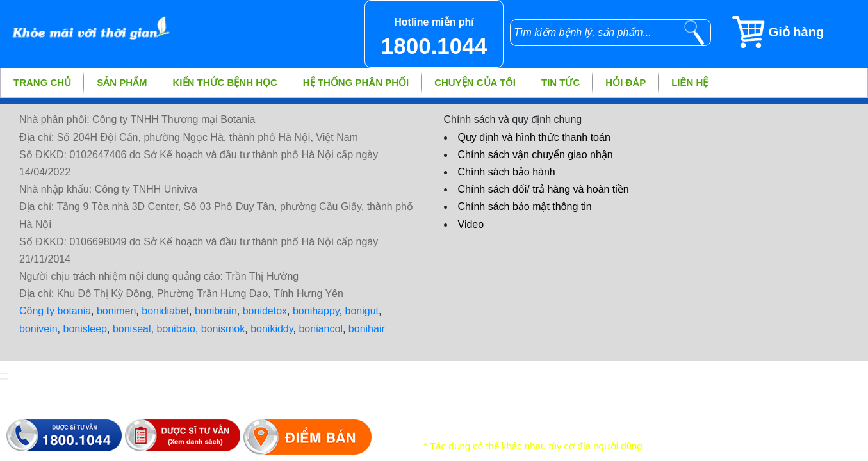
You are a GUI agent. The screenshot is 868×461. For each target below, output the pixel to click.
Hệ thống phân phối (356, 82)
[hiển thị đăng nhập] (4, 373)
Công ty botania (55, 311)
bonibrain (216, 311)
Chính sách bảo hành (507, 172)
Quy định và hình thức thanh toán (534, 137)
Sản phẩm (122, 82)
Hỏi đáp (626, 82)
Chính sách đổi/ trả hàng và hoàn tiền (544, 189)
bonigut (362, 311)
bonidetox (265, 311)
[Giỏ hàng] (799, 32)
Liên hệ (690, 82)
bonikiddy (272, 329)
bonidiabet (165, 311)
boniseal (132, 329)
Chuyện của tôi (475, 82)
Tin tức (561, 82)
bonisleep (86, 329)
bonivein (38, 329)
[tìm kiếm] (694, 33)
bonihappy (316, 311)
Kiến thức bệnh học (225, 82)
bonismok (223, 329)
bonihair (367, 329)
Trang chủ (42, 82)
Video (471, 224)
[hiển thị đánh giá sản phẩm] (4, 379)
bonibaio (176, 329)
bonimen (116, 311)
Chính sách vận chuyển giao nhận (536, 155)
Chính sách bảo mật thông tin (525, 206)
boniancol (321, 329)
